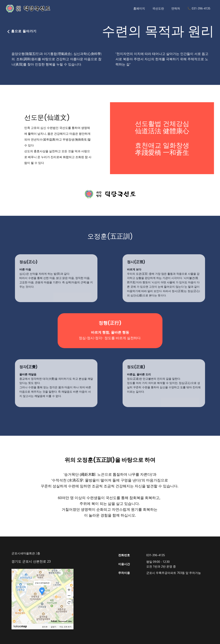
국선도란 (158, 8)
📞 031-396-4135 (199, 8)
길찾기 (53, 627)
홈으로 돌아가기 (21, 31)
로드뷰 (45, 627)
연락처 (176, 8)
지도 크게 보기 (65, 627)
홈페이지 (139, 8)
